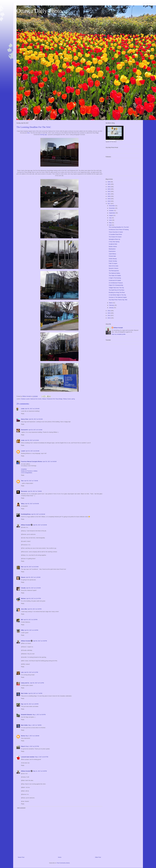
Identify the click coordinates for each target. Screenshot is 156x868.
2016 (109, 311)
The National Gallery (114, 273)
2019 (109, 199)
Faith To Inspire (113, 263)
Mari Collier (24, 693)
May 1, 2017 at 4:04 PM (39, 715)
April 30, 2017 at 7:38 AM (35, 491)
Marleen (23, 598)
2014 (109, 315)
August (111, 215)
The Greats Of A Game (115, 237)
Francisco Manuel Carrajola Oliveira (32, 461)
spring (73, 399)
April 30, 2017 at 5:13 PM (37, 683)
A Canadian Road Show (115, 234)
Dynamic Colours (113, 268)
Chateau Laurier (25, 399)
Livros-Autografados (27, 473)
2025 (109, 184)
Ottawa (44, 399)
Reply (23, 414)
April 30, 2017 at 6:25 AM (32, 451)
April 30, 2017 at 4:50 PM (40, 641)
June (111, 220)
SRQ (22, 630)
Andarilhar (24, 469)
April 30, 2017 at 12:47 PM (34, 598)
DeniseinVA (24, 430)
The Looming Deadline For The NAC (119, 227)
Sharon (23, 577)
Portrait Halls (112, 256)
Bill (22, 620)
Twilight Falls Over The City (116, 288)
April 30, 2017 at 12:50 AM (32, 409)
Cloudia (23, 588)
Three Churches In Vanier (116, 232)
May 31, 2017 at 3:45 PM (40, 771)
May (110, 223)
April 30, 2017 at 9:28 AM (40, 525)
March (111, 303)
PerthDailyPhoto (26, 514)
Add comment (21, 808)
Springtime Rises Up (114, 239)
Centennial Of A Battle (115, 280)
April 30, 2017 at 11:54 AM (33, 588)
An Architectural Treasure (116, 283)
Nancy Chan (25, 419)
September (112, 213)
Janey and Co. (25, 683)
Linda (23, 409)
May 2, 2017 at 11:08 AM (32, 736)
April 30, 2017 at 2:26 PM (34, 609)
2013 (109, 318)
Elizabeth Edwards (27, 715)
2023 (109, 189)
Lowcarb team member (28, 757)
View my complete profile (119, 334)
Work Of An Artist (113, 266)
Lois (22, 672)
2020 (109, 196)
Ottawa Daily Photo (39, 11)
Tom (22, 481)
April (110, 225)
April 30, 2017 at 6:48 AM (50, 461)
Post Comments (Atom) (63, 863)
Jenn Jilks (24, 609)
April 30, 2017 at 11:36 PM (31, 704)
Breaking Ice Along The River (117, 292)
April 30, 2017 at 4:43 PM (31, 630)
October (111, 211)
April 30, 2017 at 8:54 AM (32, 504)
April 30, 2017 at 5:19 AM (35, 430)
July (110, 218)
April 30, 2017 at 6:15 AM (32, 440)
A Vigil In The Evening (115, 278)
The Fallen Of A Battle (115, 276)
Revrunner (24, 491)
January (111, 308)
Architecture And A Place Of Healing (119, 230)
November (112, 208)
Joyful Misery (112, 254)
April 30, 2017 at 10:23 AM (31, 567)
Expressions (112, 251)
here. (29, 133)
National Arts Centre (36, 399)
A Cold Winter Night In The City (117, 295)
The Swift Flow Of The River (116, 290)
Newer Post (21, 857)
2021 (109, 194)
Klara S (23, 746)
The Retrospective (114, 271)
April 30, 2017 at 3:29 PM (30, 620)
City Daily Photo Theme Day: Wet (118, 300)
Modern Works (113, 247)
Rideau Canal (67, 399)
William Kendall (26, 525)
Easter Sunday (113, 261)
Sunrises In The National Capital (118, 297)
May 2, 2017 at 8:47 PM (42, 757)
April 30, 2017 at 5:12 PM (31, 672)
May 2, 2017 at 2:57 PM (32, 746)
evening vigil (43, 135)
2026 (109, 182)
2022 (109, 191)
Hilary (23, 504)
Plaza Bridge (59, 399)
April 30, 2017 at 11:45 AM (33, 577)
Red (22, 567)
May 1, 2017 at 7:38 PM (35, 725)
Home (60, 857)
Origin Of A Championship (116, 285)
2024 (109, 187)
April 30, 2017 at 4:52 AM (36, 419)
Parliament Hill (51, 399)
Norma (23, 736)
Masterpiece (112, 249)
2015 (109, 313)
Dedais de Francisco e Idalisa (29, 471)
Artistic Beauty (113, 259)
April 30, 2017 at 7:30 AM (31, 481)
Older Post (98, 857)
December (112, 206)
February (112, 305)
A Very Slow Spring (114, 242)
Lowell (23, 451)
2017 (109, 204)
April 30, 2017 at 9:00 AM (38, 514)
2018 (109, 201)
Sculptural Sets (113, 244)
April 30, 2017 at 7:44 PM (35, 693)
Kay (22, 704)
